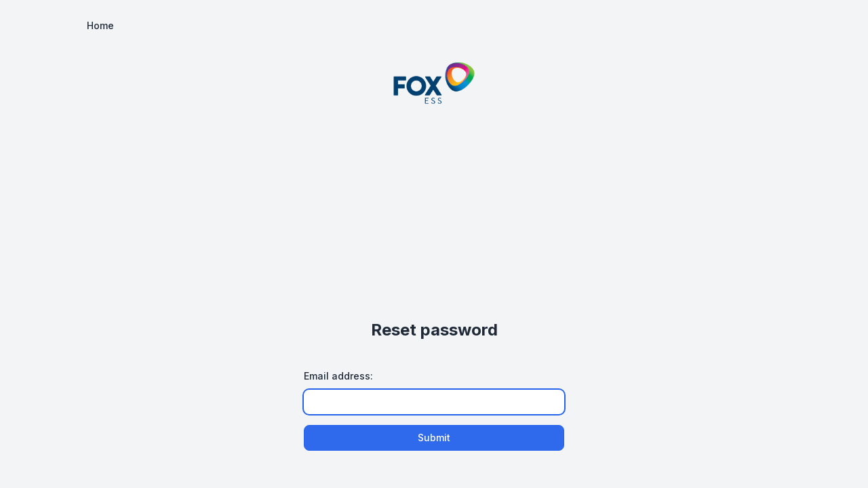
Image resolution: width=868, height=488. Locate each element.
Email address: (338, 376)
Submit (434, 438)
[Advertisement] (434, 211)
